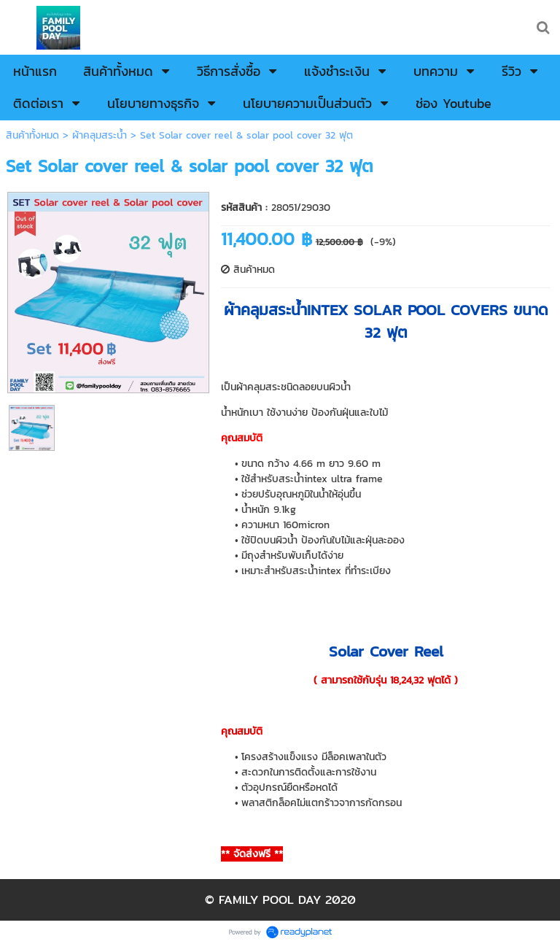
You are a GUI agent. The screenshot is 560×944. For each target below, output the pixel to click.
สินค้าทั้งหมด (32, 135)
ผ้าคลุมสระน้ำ (100, 135)
